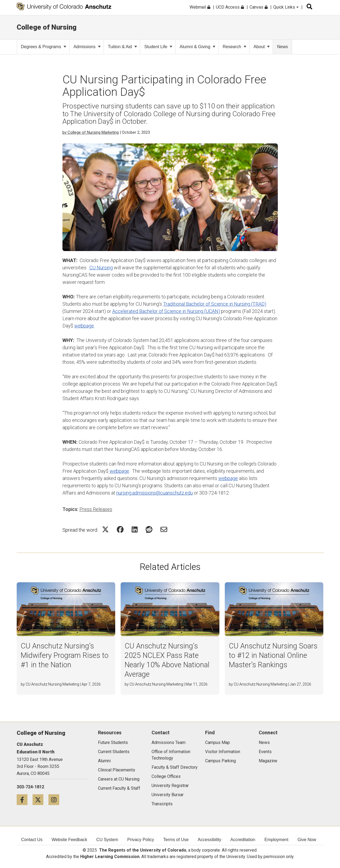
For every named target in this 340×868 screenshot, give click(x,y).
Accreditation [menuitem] (243, 840)
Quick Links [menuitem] (286, 7)
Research (234, 47)
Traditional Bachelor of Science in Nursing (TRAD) (215, 304)
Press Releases (96, 509)
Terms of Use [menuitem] (176, 840)
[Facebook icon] (25, 800)
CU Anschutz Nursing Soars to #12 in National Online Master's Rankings (273, 655)
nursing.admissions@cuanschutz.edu (155, 493)
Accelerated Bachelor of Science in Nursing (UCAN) (166, 311)
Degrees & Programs (44, 47)
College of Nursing (47, 27)
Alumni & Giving (197, 47)
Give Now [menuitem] (307, 840)
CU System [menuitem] (107, 840)
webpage (84, 326)
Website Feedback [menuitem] (69, 840)
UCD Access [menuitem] (230, 7)
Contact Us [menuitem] (32, 840)
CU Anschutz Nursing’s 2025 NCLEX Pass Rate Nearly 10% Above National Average (167, 660)
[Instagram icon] (56, 800)
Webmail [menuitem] (200, 7)
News (282, 47)
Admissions (87, 47)
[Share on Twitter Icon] (105, 529)
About (262, 47)
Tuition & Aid (122, 47)
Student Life (158, 47)
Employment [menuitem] (276, 840)
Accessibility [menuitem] (210, 840)
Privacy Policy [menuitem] (141, 840)
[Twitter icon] (41, 800)
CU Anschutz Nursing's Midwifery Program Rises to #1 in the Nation (65, 655)
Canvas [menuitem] (259, 7)
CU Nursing (101, 268)
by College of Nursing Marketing (91, 132)
